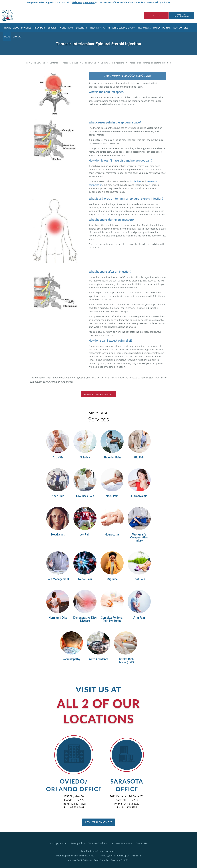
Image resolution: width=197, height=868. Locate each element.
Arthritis (58, 458)
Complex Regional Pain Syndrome (112, 619)
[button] (182, 16)
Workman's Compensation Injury (139, 538)
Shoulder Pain (112, 458)
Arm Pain (139, 618)
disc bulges (135, 181)
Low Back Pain (85, 496)
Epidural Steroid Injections (113, 63)
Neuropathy (112, 535)
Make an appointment (83, 2)
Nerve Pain (85, 579)
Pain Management (58, 579)
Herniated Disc (58, 618)
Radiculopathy (71, 659)
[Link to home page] (3, 15)
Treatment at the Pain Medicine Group (79, 63)
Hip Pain (139, 458)
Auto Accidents (98, 659)
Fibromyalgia (139, 496)
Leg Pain (85, 535)
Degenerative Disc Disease (85, 619)
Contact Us (141, 843)
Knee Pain (58, 496)
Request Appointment (98, 822)
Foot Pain (139, 579)
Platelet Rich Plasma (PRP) (126, 661)
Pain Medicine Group (36, 63)
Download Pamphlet (98, 394)
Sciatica (85, 458)
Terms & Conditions (98, 843)
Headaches (58, 535)
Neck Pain (112, 496)
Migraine (112, 579)
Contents (54, 63)
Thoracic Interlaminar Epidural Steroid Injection (150, 63)
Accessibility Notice (122, 843)
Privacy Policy (78, 843)
